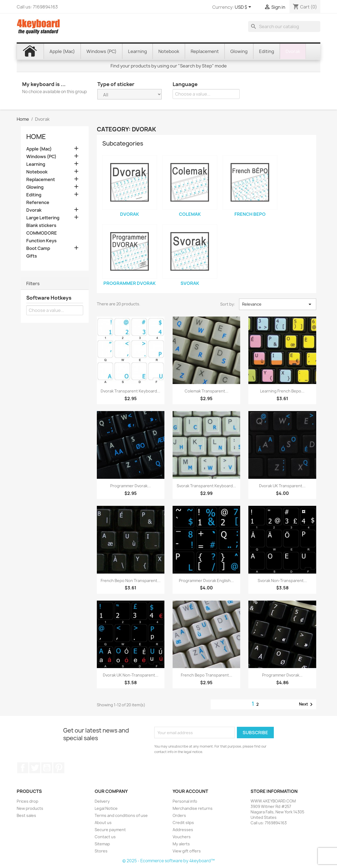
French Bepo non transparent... (131, 581)
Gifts (32, 256)
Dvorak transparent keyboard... (130, 391)
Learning (36, 164)
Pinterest (59, 768)
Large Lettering (43, 218)
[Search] (284, 26)
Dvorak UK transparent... (282, 486)
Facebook (23, 768)
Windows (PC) (41, 157)
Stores (101, 851)
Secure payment (110, 830)
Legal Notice (106, 808)
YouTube (47, 768)
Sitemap (102, 844)
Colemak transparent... (207, 391)
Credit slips (183, 823)
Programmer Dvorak (130, 283)
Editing (34, 195)
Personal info (185, 801)
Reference (38, 203)
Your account (190, 791)
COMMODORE (42, 233)
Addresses (183, 830)
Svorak (190, 283)
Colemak (190, 214)
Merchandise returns (193, 808)
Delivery (102, 801)
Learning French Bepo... (282, 391)
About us (103, 823)
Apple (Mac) (39, 149)
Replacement (41, 180)
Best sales (26, 815)
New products (30, 808)
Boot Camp (38, 248)
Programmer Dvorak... (130, 486)
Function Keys (41, 241)
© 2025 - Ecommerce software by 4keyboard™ (168, 861)
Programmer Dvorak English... (206, 581)
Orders (179, 815)
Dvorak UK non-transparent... (131, 675)
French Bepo (250, 214)
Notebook (37, 172)
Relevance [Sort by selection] (278, 304)
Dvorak (34, 210)
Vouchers (182, 837)
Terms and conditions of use (121, 815)
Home (36, 137)
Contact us (105, 837)
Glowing (35, 187)
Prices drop (27, 801)
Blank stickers (41, 225)
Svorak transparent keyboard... (206, 486)
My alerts (181, 844)
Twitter (35, 768)
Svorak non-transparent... (282, 581)
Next (307, 704)
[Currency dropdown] (244, 7)
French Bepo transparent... (207, 675)
